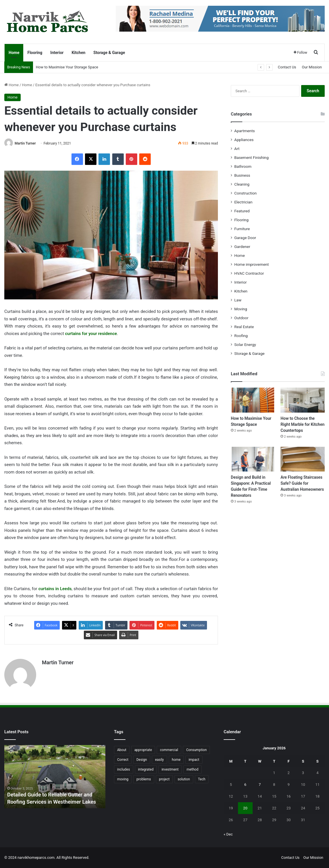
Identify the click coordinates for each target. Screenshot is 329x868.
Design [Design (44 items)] (142, 760)
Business (242, 175)
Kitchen (78, 53)
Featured (242, 211)
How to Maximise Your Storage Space (67, 67)
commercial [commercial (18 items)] (169, 750)
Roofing (241, 336)
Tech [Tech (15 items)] (202, 779)
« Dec (228, 834)
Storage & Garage (109, 53)
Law (238, 300)
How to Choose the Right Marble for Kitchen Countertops (302, 424)
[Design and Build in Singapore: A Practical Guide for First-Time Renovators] (253, 459)
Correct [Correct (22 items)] (123, 760)
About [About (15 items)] (122, 750)
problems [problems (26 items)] (144, 779)
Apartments (245, 131)
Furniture (242, 229)
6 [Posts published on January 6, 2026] (245, 785)
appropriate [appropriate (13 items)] (143, 750)
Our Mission (312, 67)
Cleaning (242, 184)
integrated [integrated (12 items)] (146, 769)
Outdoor (241, 318)
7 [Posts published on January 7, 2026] (260, 785)
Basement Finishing (251, 157)
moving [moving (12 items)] (123, 779)
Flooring (35, 53)
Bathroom (243, 166)
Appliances (244, 140)
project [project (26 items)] (164, 779)
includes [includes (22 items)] (124, 769)
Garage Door (245, 238)
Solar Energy (245, 344)
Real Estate (244, 327)
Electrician (243, 202)
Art (237, 149)
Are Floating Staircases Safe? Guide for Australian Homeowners (302, 483)
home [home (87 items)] (176, 760)
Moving (241, 309)
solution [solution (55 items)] (184, 779)
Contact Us (287, 67)
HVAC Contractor (249, 273)
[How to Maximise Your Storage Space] (253, 400)
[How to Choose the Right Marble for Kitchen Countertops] (303, 400)
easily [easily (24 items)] (159, 760)
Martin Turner (25, 143)
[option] (55, 777)
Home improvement (251, 264)
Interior (57, 53)
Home (14, 53)
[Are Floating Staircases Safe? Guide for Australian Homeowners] (303, 459)
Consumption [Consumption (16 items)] (196, 750)
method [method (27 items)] (192, 769)
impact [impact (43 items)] (194, 760)
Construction (245, 193)
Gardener (242, 247)
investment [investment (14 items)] (170, 769)
